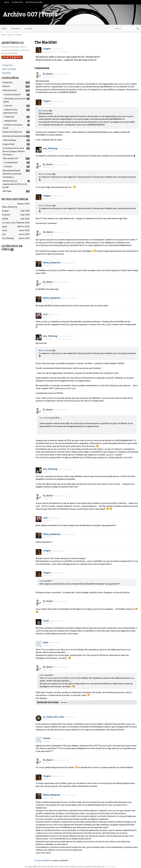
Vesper (47, 49)
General (6, 86)
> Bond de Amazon (12, 95)
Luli (45, 314)
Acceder (29, 28)
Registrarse (17, 57)
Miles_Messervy (52, 263)
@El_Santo (43, 111)
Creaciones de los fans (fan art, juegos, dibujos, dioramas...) (14, 151)
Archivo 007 (17, 2)
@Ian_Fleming (45, 174)
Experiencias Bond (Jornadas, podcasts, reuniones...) (12, 174)
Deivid (46, 738)
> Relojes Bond (10, 121)
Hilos (4, 28)
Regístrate (48, 860)
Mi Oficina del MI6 (34, 2)
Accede (38, 860)
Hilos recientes (9, 69)
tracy (46, 621)
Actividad (16, 28)
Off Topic (7, 191)
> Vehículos (9, 117)
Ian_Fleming (50, 148)
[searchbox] (127, 28)
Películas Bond (10, 90)
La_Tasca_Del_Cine (53, 717)
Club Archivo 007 (11, 158)
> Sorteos (8, 167)
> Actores (8, 106)
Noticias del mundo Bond (14, 136)
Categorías (7, 65)
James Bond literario (12, 132)
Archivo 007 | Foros (30, 15)
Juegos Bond (8, 144)
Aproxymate (110, 866)
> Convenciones (10, 162)
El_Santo (48, 74)
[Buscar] (138, 29)
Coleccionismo (9, 140)
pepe (46, 642)
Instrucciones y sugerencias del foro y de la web (15, 184)
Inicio (7, 2)
